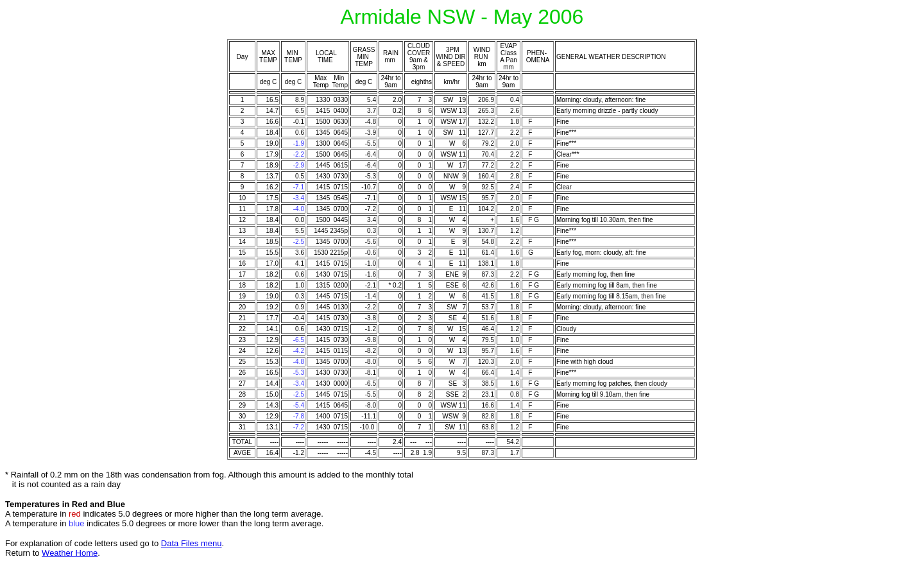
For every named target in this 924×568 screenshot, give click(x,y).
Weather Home (70, 553)
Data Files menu (192, 543)
